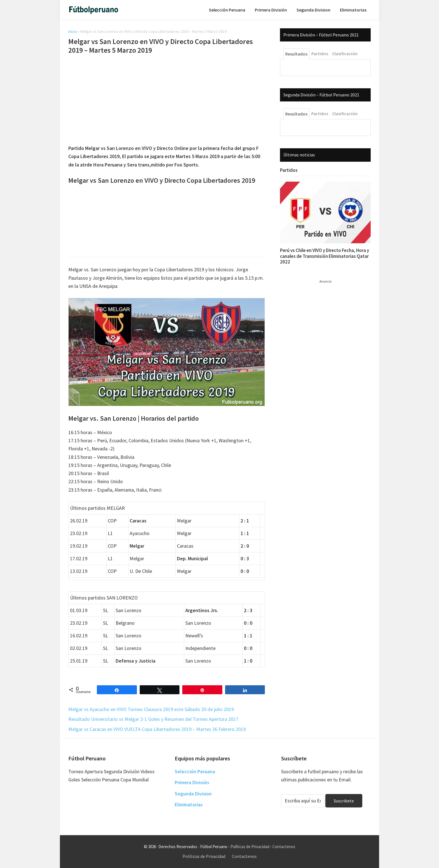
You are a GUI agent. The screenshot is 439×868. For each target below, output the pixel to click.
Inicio (73, 31)
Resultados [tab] (296, 54)
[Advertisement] (167, 100)
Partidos (289, 170)
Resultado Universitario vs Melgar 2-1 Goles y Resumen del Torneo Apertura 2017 (153, 719)
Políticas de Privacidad (250, 847)
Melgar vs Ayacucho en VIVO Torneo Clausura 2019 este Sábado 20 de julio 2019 (151, 709)
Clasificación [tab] (345, 54)
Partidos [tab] (320, 54)
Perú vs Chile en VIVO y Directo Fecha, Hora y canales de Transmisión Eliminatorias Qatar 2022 (324, 256)
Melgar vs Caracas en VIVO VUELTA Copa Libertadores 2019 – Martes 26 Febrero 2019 (157, 729)
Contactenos (284, 847)
